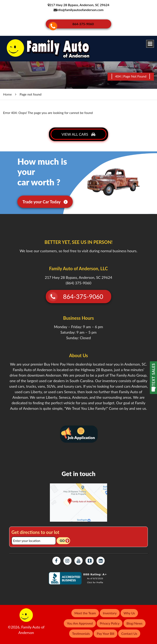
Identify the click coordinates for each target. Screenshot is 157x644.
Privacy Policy (110, 621)
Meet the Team (85, 610)
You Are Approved (80, 621)
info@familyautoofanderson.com (80, 10)
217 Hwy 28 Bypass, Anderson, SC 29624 (79, 5)
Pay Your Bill (105, 631)
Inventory (110, 610)
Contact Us (129, 631)
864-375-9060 (85, 23)
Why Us (129, 610)
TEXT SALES (154, 375)
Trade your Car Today (45, 199)
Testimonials (81, 631)
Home (7, 92)
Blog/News (135, 621)
